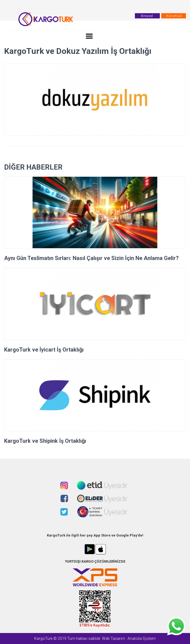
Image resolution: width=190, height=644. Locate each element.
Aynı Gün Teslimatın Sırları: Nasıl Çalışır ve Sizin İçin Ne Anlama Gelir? (91, 258)
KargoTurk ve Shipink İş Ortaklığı (45, 441)
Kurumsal (174, 16)
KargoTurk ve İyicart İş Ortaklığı (44, 350)
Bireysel (147, 16)
